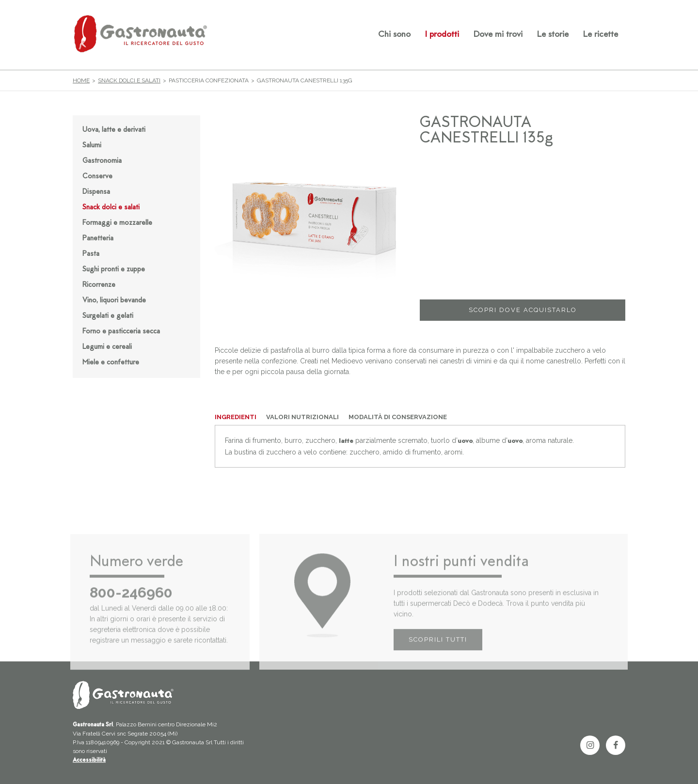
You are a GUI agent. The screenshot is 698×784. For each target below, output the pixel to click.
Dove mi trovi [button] (498, 35)
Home (81, 80)
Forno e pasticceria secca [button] (121, 332)
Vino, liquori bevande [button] (114, 301)
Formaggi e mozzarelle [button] (117, 223)
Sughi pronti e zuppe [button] (114, 270)
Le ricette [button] (601, 35)
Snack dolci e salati (129, 80)
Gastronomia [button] (102, 161)
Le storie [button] (553, 35)
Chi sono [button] (394, 35)
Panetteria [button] (98, 239)
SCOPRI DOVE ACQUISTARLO (523, 310)
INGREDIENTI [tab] (236, 417)
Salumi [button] (92, 146)
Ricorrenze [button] (99, 285)
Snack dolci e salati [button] (111, 208)
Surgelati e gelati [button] (108, 316)
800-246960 (131, 606)
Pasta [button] (91, 254)
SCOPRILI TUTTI (438, 652)
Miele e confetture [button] (111, 363)
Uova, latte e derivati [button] (114, 130)
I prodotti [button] (442, 35)
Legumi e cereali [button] (107, 347)
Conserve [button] (97, 177)
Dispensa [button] (96, 192)
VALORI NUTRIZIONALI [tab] (302, 417)
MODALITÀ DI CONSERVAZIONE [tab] (398, 417)
